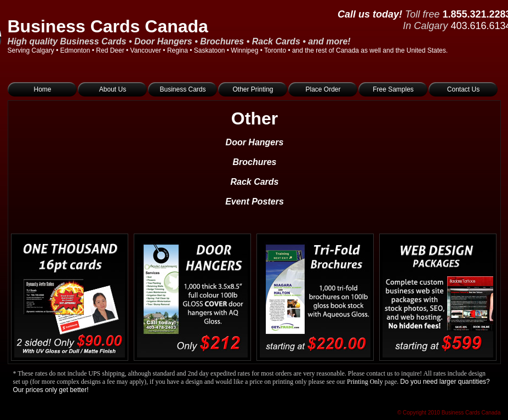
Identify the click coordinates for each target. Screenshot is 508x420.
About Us (113, 89)
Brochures (254, 162)
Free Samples (393, 89)
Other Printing (253, 89)
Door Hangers (255, 142)
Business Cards (182, 89)
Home (42, 89)
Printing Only (365, 382)
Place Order (323, 89)
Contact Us (463, 89)
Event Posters (255, 202)
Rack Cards (254, 182)
